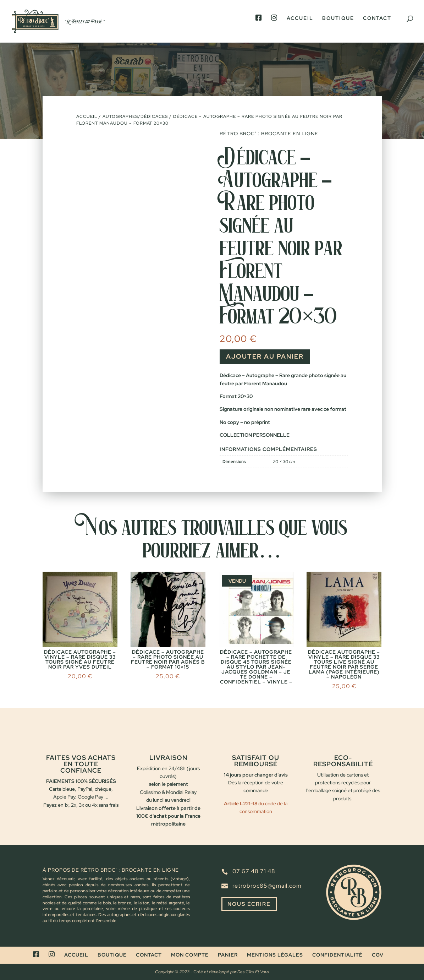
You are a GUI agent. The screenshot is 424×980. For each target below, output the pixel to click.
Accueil (300, 24)
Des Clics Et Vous (253, 972)
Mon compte (190, 955)
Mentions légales (275, 955)
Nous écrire (251, 905)
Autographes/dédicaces (135, 116)
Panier (228, 955)
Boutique (338, 24)
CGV (378, 955)
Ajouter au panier (265, 356)
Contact (377, 24)
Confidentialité (337, 955)
